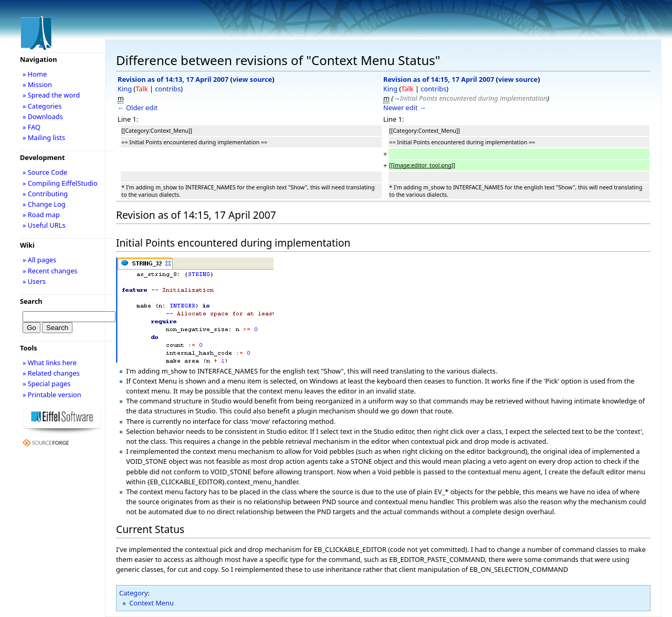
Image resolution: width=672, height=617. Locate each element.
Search (31, 301)
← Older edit (138, 108)
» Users (34, 281)
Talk (141, 89)
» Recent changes (50, 271)
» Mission (37, 84)
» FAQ (31, 127)
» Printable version (52, 395)
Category (134, 593)
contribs (168, 89)
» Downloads (43, 116)
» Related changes (51, 373)
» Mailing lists (44, 137)
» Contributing (45, 194)
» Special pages (46, 384)
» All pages (39, 260)
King (125, 89)
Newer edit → (405, 108)
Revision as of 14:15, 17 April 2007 (439, 79)
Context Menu (151, 603)
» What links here (50, 363)
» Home (35, 74)
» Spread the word (51, 95)
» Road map (41, 215)
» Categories (42, 106)
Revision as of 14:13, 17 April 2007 (173, 79)
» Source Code (45, 172)
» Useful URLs (44, 225)
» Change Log (44, 204)
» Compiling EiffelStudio (60, 183)
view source (252, 79)
